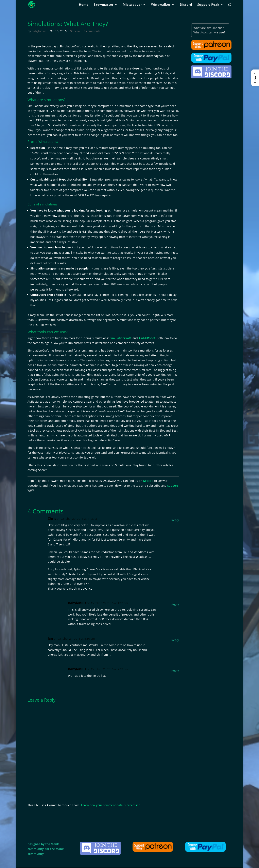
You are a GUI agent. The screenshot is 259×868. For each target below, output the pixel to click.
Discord (186, 5)
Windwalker (161, 5)
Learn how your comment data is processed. (111, 805)
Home (84, 5)
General (75, 31)
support (173, 486)
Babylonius (39, 31)
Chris (52, 518)
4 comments (92, 31)
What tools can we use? (209, 32)
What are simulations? (209, 28)
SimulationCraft (120, 338)
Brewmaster (104, 5)
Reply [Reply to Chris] (175, 520)
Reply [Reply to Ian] (175, 640)
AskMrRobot (147, 338)
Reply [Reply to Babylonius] (175, 604)
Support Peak (208, 5)
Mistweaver (132, 5)
